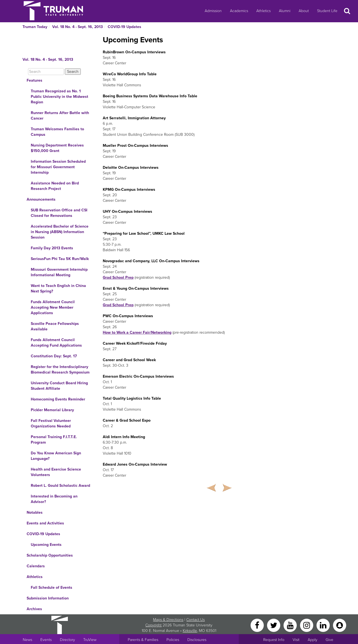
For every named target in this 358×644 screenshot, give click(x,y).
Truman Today (35, 27)
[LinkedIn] (324, 625)
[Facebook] (258, 625)
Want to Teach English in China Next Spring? (58, 288)
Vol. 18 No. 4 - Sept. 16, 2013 (77, 27)
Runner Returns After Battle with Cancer (60, 116)
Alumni (285, 11)
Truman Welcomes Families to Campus (57, 132)
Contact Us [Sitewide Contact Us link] (195, 620)
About (304, 11)
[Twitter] (274, 625)
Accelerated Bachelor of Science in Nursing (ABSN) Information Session (60, 232)
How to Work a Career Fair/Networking (137, 332)
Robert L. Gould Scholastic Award (60, 486)
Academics (239, 11)
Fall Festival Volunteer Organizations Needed (51, 423)
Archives (34, 609)
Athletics (263, 11)
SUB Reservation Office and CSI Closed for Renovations (59, 213)
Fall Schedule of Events (52, 588)
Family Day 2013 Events (52, 248)
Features (34, 80)
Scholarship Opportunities (50, 555)
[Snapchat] (340, 625)
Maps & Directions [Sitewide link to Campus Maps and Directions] (168, 620)
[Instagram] (307, 625)
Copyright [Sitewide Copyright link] (153, 625)
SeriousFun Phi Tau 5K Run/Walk (60, 259)
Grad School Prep (118, 277)
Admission (213, 11)
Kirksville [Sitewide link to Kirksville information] (190, 631)
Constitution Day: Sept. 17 (54, 356)
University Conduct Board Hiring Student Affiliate (59, 386)
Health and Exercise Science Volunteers (56, 472)
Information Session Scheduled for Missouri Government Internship (58, 167)
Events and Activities (45, 523)
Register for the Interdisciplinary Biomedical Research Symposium (60, 370)
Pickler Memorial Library (52, 410)
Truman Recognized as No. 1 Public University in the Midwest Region (59, 97)
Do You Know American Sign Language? (56, 456)
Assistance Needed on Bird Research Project (55, 186)
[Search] (46, 72)
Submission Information (48, 598)
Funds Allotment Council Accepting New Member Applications (53, 307)
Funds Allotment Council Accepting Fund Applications (56, 343)
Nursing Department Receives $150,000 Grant (57, 148)
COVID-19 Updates (124, 27)
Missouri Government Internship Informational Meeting (59, 272)
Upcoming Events (46, 545)
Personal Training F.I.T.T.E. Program (54, 440)
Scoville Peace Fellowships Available (55, 326)
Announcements (41, 199)
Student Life (327, 11)
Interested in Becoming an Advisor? (54, 499)
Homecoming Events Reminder (58, 399)
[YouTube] (291, 625)
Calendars (36, 566)
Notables (35, 512)
